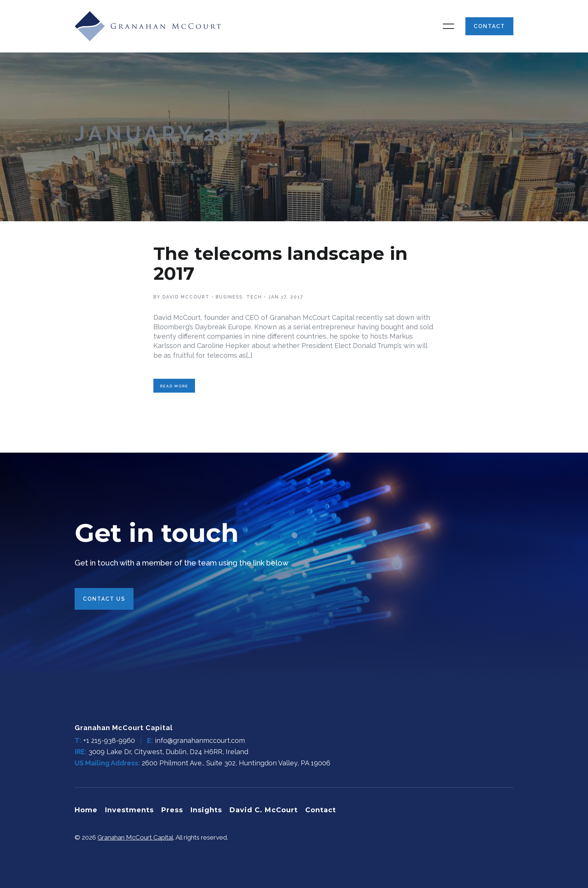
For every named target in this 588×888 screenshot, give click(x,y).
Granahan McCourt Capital (135, 837)
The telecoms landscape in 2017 (280, 263)
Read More (174, 386)
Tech (254, 297)
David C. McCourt (264, 810)
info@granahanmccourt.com (200, 740)
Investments (129, 810)
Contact (489, 26)
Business (229, 297)
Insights (206, 810)
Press (172, 810)
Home (86, 810)
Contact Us (104, 599)
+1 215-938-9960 (109, 740)
